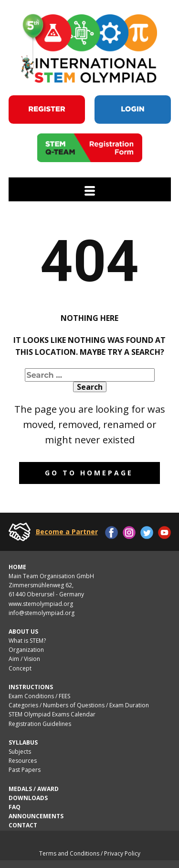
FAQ (15, 807)
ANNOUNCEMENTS (36, 816)
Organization (26, 650)
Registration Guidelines (40, 724)
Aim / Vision (24, 659)
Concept (20, 668)
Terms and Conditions (69, 853)
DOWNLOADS (28, 798)
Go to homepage (89, 473)
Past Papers (25, 770)
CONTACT (23, 825)
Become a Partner (67, 532)
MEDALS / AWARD (34, 789)
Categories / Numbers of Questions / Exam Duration (79, 705)
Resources (23, 761)
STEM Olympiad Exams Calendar (52, 714)
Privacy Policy (122, 853)
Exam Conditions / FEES (39, 696)
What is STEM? (27, 641)
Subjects (20, 752)
